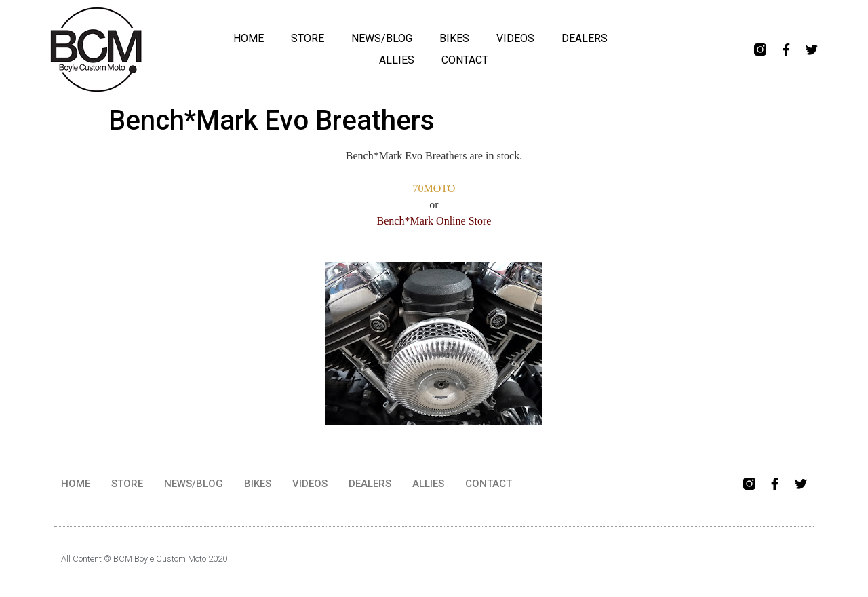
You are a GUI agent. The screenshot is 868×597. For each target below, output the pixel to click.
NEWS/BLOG (382, 38)
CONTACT (465, 60)
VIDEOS (515, 38)
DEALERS (585, 38)
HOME (249, 38)
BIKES (454, 38)
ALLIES (397, 60)
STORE (308, 38)
